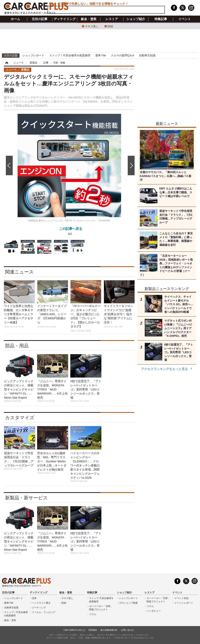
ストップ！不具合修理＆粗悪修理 (70, 55)
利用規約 (93, 630)
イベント (185, 19)
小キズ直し (92, 26)
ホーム (15, 19)
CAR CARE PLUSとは (74, 630)
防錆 (110, 26)
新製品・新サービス (26, 498)
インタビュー (154, 611)
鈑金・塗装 (89, 19)
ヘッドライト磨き (41, 603)
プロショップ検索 (128, 603)
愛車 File (101, 55)
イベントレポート (184, 603)
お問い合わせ (127, 630)
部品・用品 (17, 346)
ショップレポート (33, 55)
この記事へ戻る (71, 232)
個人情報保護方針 (109, 630)
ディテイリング (65, 19)
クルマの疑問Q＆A (122, 55)
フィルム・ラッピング (44, 612)
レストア (112, 19)
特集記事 (161, 19)
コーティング (39, 608)
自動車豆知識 (147, 55)
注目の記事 (40, 19)
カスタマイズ (20, 418)
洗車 (34, 598)
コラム (93, 614)
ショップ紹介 (136, 19)
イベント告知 (181, 598)
